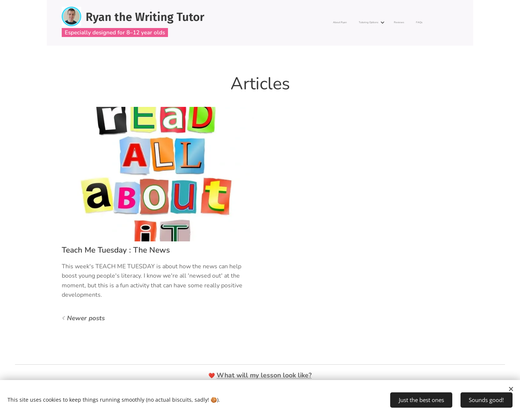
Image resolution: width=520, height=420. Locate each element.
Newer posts (86, 318)
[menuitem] (385, 23)
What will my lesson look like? (264, 375)
